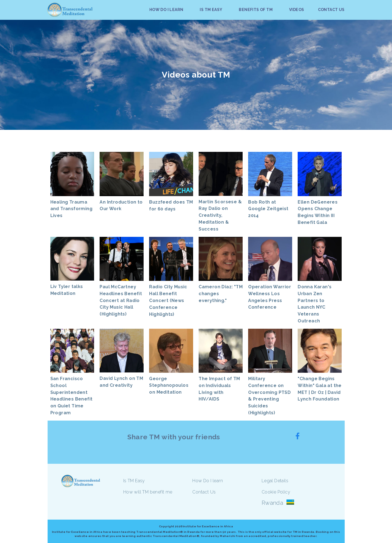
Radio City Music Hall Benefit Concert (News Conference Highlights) (168, 300)
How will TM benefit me (148, 492)
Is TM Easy (134, 481)
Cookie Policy (276, 492)
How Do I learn (208, 481)
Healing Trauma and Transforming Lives (71, 209)
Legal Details (275, 481)
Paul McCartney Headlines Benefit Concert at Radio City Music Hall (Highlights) (121, 300)
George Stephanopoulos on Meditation (169, 386)
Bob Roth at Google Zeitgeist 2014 (268, 209)
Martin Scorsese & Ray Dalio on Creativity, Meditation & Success (220, 215)
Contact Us (204, 492)
